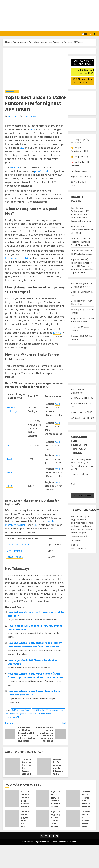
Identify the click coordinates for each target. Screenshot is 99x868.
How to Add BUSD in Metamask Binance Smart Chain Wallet (81, 242)
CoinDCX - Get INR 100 (82, 398)
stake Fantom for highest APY (17, 714)
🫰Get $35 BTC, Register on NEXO (80, 149)
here (57, 404)
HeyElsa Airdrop (79, 171)
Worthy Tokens (88, 818)
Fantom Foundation (18, 545)
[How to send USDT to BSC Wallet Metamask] (12, 819)
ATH (33, 129)
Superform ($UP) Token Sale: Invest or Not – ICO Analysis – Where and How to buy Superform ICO (82, 266)
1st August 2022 (29, 116)
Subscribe (95, 34)
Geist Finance (14, 551)
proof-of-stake (43, 171)
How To (56, 762)
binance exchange (29, 759)
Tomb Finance (15, 557)
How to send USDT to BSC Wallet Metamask (27, 825)
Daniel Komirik (13, 116)
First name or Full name (80, 474)
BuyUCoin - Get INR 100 (82, 418)
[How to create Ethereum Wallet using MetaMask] (44, 766)
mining (57, 333)
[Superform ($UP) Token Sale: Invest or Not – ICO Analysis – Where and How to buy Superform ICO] (43, 819)
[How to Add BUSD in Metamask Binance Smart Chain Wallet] (73, 799)
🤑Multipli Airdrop (80, 157)
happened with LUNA (17, 258)
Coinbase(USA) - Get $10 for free (82, 302)
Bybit (9, 459)
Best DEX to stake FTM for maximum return (49, 710)
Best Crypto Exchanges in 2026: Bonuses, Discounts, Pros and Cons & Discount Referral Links (82, 214)
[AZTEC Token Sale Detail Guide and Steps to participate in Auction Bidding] (73, 819)
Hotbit (10, 486)
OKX (9, 445)
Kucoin (10, 428)
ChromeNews (58, 842)
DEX (22, 148)
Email (73, 484)
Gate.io (11, 472)
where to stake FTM (13, 717)
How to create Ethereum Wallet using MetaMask (59, 773)
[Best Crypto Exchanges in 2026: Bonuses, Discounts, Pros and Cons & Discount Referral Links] (12, 766)
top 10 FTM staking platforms (40, 714)
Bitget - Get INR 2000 (81, 412)
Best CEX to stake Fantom (21, 710)
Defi (36, 525)
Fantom (14, 167)
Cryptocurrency (12, 91)
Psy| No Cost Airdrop (81, 176)
